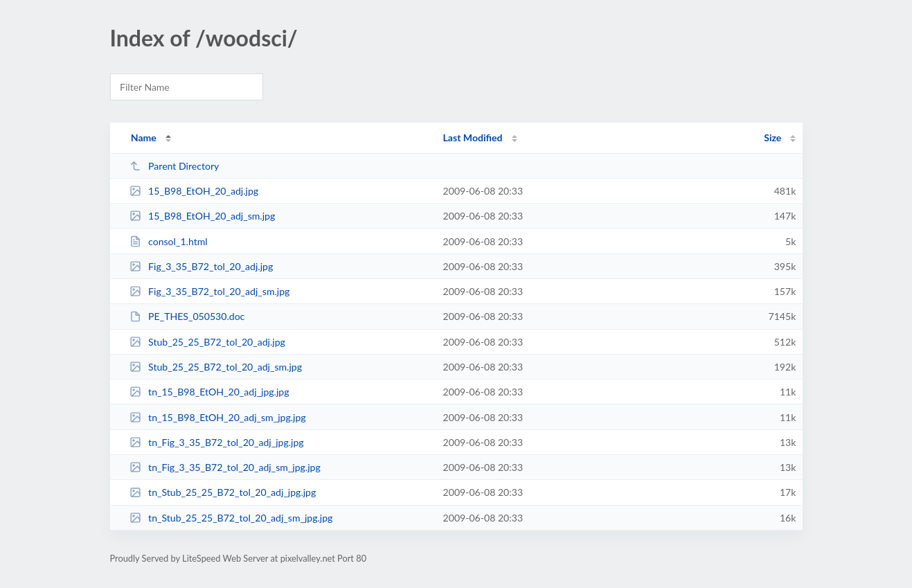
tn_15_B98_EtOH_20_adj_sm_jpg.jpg (218, 417)
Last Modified (473, 137)
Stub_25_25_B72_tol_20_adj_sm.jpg (216, 367)
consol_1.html (169, 241)
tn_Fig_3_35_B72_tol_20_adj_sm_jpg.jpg (225, 467)
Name (144, 137)
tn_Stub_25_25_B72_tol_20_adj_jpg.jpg (223, 492)
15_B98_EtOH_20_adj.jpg (194, 191)
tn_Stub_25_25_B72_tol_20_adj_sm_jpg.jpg (231, 518)
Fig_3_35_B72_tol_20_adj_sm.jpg (210, 291)
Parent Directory (175, 166)
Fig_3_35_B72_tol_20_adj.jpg (202, 266)
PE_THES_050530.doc (187, 316)
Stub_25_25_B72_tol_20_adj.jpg (207, 342)
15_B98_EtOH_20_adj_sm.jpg (203, 216)
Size (772, 137)
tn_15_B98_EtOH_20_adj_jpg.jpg (209, 392)
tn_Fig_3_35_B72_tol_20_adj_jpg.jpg (217, 442)
